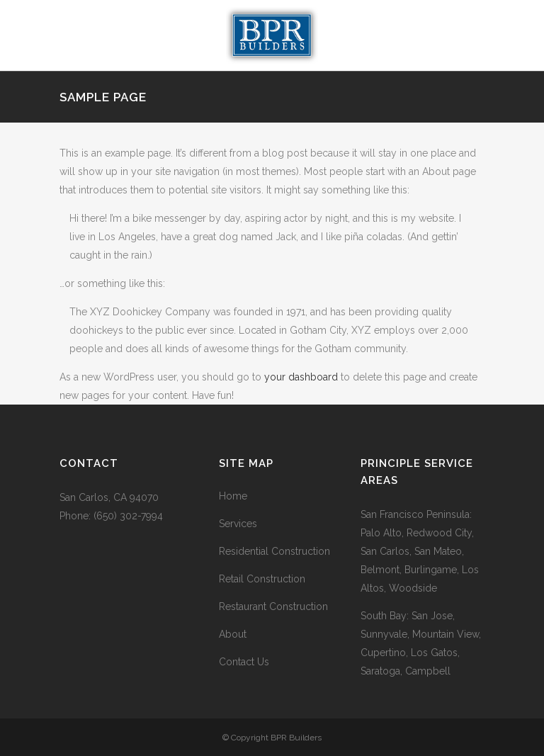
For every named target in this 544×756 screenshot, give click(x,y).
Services (238, 524)
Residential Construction (274, 551)
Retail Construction (262, 579)
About (233, 634)
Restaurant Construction (273, 607)
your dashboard (301, 377)
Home (233, 496)
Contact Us (244, 662)
